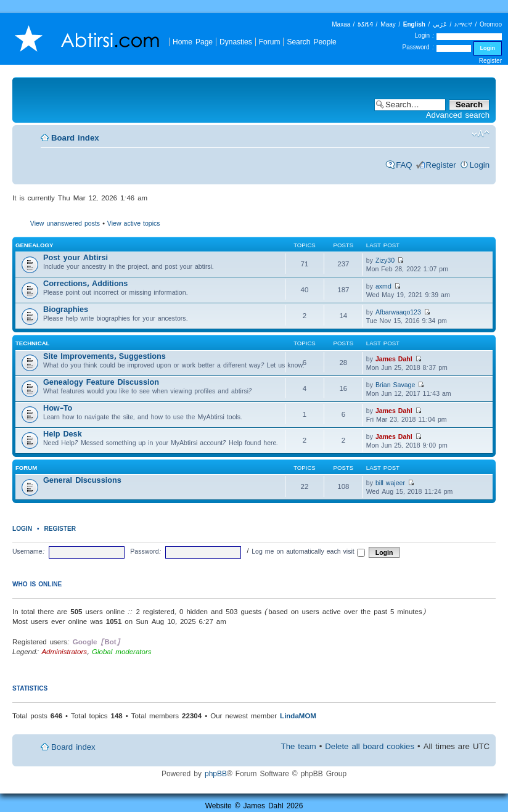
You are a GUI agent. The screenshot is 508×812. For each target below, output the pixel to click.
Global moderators (122, 651)
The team (299, 746)
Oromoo (491, 24)
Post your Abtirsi (76, 257)
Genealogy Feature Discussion (101, 382)
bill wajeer (390, 483)
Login (480, 165)
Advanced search (458, 115)
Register (490, 61)
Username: (29, 551)
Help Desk (63, 434)
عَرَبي (440, 24)
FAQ (404, 165)
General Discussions (82, 480)
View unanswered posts (65, 223)
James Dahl (394, 359)
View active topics (134, 223)
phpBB (216, 773)
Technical (32, 343)
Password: (145, 551)
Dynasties (236, 42)
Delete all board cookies (370, 746)
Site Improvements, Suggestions (104, 356)
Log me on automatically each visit (308, 551)
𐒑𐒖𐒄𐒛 (365, 24)
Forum (270, 42)
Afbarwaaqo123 (398, 312)
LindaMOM (298, 716)
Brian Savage (395, 385)
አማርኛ (463, 24)
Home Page (193, 42)
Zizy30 (385, 260)
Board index (75, 138)
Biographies (66, 309)
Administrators (64, 651)
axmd (383, 286)
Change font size (481, 134)
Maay (388, 24)
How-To (58, 408)
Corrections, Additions (85, 283)
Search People (311, 42)
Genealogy (34, 245)
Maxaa (341, 24)
